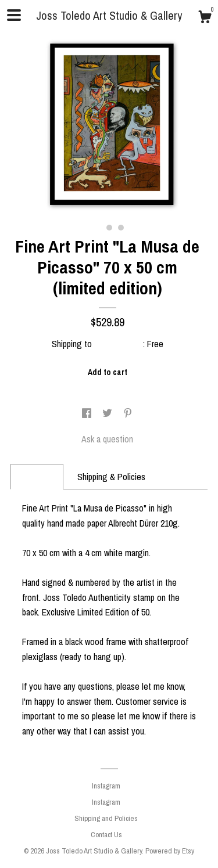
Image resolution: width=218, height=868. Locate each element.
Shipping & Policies (111, 477)
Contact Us (106, 835)
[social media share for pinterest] (128, 413)
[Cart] (205, 19)
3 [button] (121, 228)
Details (37, 477)
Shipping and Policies (106, 818)
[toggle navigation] (14, 15)
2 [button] (109, 228)
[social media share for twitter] (108, 413)
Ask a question (107, 439)
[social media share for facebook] (88, 413)
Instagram (106, 786)
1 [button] (98, 228)
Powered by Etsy (170, 851)
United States (119, 344)
